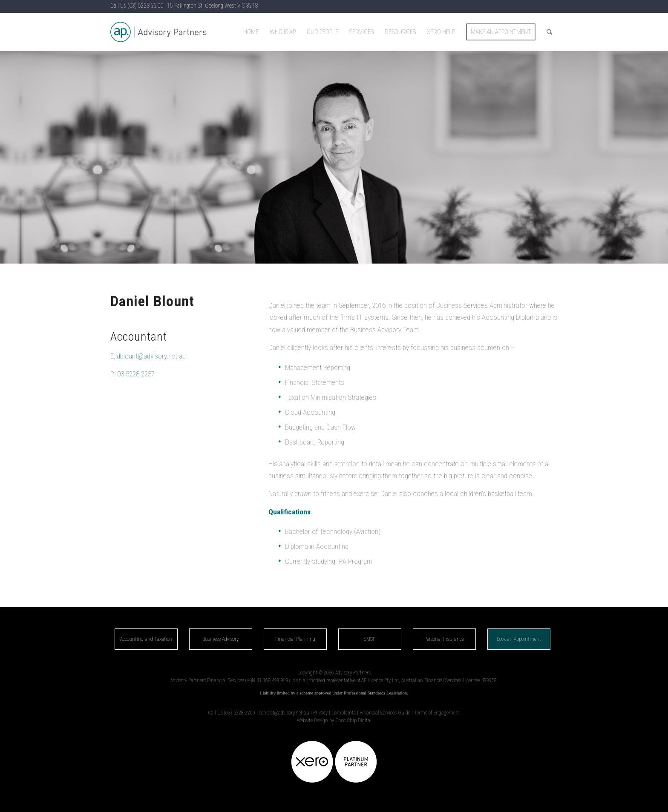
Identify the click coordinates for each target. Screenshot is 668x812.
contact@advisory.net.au (284, 713)
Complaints (344, 713)
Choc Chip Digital (353, 720)
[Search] (549, 32)
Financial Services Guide (385, 713)
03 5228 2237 (136, 374)
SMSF (370, 639)
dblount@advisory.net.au (151, 356)
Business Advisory (220, 639)
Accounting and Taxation (146, 639)
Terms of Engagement (437, 713)
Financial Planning (295, 639)
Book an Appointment (519, 639)
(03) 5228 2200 (145, 6)
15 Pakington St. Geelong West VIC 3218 (213, 6)
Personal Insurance (444, 639)
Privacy (320, 713)
